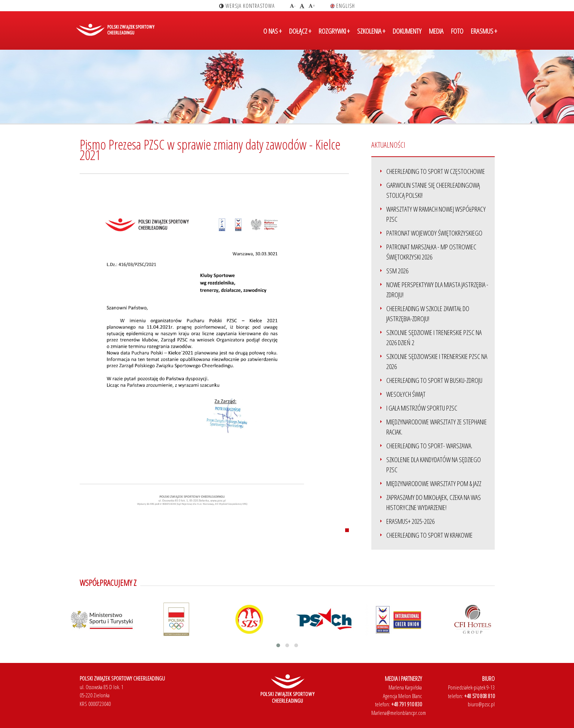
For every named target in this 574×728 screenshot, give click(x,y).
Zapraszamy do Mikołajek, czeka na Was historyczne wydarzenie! (434, 502)
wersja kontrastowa (247, 6)
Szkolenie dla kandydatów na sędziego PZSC (434, 465)
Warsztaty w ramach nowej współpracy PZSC (436, 214)
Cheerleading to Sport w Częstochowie (436, 171)
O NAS (272, 31)
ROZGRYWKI (334, 31)
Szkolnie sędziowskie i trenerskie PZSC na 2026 (437, 361)
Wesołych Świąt (406, 394)
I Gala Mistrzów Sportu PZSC (422, 408)
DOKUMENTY (407, 31)
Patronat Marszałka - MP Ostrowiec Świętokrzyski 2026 (431, 252)
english (343, 6)
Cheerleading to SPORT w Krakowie (429, 535)
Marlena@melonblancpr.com (399, 713)
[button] (278, 645)
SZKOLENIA (371, 31)
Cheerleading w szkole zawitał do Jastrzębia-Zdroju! (428, 314)
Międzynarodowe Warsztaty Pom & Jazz (434, 483)
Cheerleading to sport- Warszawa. (429, 446)
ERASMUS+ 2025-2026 (410, 521)
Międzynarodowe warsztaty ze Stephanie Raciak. (437, 427)
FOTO (457, 31)
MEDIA (436, 31)
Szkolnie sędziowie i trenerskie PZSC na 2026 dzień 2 (434, 337)
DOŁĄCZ (300, 31)
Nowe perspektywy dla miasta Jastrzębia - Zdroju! (437, 290)
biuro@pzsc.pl (481, 704)
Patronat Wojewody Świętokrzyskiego (434, 233)
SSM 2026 (397, 271)
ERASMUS (484, 31)
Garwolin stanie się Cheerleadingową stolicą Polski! (433, 190)
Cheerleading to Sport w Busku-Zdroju (434, 380)
